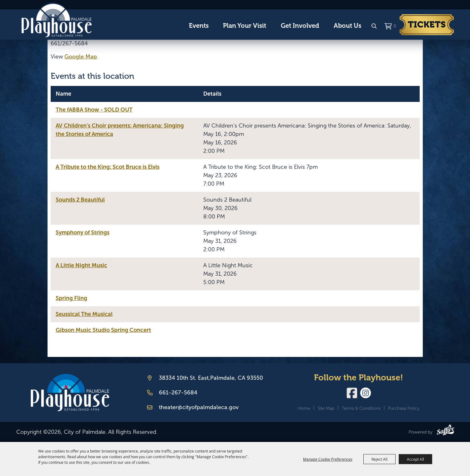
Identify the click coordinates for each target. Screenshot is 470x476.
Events (199, 26)
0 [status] (395, 26)
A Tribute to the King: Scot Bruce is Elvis (108, 167)
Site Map (326, 408)
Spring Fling (71, 298)
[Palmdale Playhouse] (70, 393)
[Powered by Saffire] (445, 431)
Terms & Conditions (361, 408)
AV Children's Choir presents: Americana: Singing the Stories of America (120, 130)
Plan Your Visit (245, 26)
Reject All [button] (379, 459)
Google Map (81, 57)
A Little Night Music (81, 265)
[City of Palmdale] (56, 20)
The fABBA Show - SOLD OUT (94, 110)
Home (304, 408)
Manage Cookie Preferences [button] (328, 459)
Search (374, 26)
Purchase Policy (404, 408)
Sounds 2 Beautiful (80, 200)
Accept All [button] (415, 459)
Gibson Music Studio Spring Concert (103, 330)
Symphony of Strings (83, 233)
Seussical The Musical (84, 314)
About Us (347, 26)
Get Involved (300, 26)
